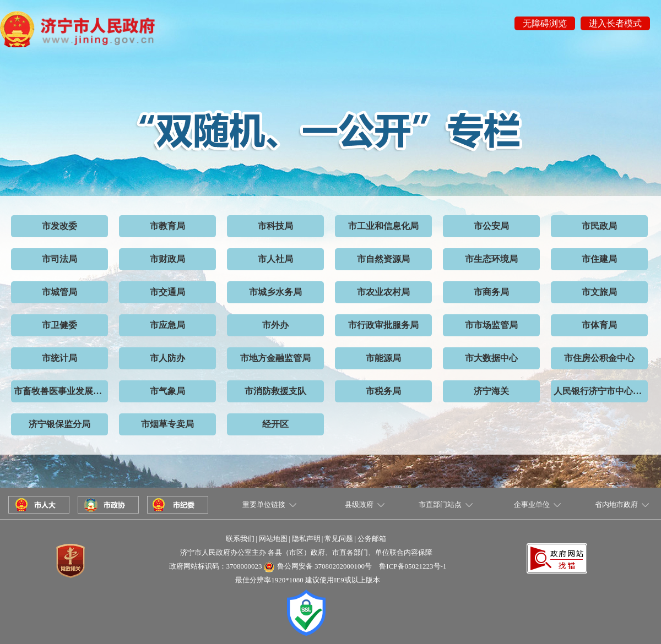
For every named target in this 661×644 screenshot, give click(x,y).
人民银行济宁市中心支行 (601, 391)
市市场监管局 (491, 325)
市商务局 (491, 292)
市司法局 (59, 259)
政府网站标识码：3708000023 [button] (216, 566)
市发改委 (59, 226)
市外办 (275, 325)
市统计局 (59, 358)
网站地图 (273, 539)
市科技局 (275, 226)
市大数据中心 (491, 358)
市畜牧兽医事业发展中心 (61, 391)
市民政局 (599, 226)
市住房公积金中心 (599, 358)
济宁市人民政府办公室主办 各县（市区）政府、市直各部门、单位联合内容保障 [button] (306, 552)
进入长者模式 (615, 23)
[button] (557, 549)
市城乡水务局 (275, 292)
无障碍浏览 (545, 23)
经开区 (275, 424)
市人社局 (275, 259)
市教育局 (167, 226)
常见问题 (339, 539)
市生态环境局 (491, 259)
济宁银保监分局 (59, 424)
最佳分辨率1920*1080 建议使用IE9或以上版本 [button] (308, 580)
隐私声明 (306, 539)
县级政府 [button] (359, 504)
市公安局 (491, 226)
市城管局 (59, 292)
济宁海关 (491, 391)
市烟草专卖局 (167, 424)
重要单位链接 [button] (264, 504)
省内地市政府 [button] (616, 504)
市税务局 (383, 391)
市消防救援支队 (275, 391)
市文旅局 (599, 292)
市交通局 (167, 292)
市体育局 (599, 325)
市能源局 (383, 358)
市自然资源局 (383, 259)
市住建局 (599, 259)
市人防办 (167, 358)
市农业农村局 (383, 292)
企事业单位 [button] (532, 504)
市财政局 (167, 259)
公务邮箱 (372, 539)
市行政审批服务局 (383, 325)
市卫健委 (59, 325)
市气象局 (167, 391)
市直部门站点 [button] (440, 504)
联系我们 (240, 539)
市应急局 (167, 325)
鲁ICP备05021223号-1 (413, 566)
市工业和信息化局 (383, 226)
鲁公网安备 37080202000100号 (324, 566)
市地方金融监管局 (275, 358)
